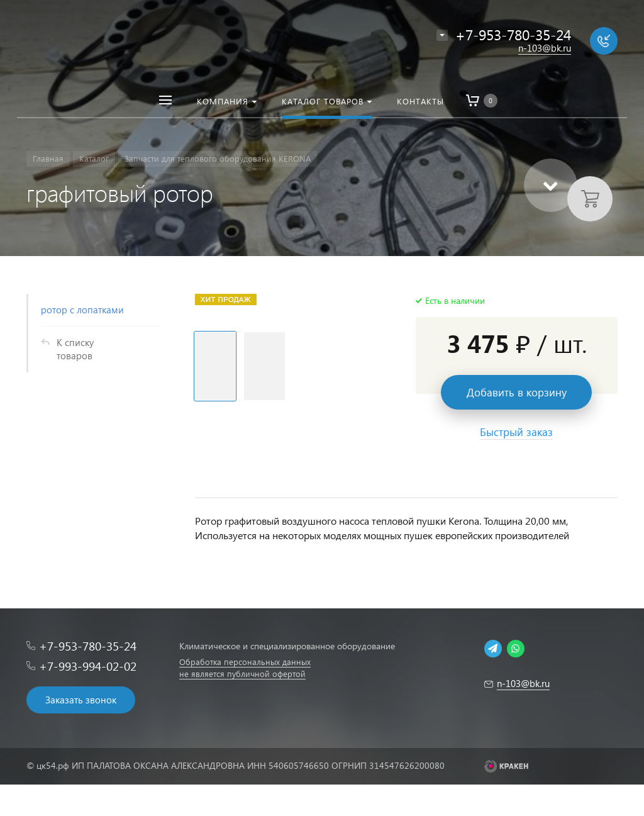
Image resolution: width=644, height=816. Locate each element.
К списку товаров (75, 349)
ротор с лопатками (82, 310)
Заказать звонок (81, 700)
